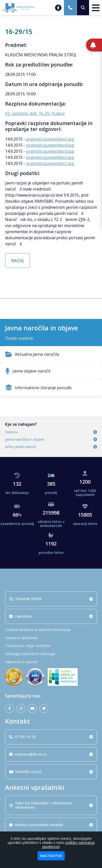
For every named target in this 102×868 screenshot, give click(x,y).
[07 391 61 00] (70, 8)
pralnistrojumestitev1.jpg (50, 163)
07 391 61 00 (51, 737)
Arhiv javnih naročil (51, 447)
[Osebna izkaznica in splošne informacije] (51, 630)
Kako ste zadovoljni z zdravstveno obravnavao (51, 805)
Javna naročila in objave (51, 439)
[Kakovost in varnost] (51, 662)
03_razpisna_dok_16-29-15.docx (35, 113)
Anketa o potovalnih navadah (51, 825)
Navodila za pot (51, 771)
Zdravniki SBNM (51, 599)
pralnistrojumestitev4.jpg (50, 145)
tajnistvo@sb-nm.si (51, 754)
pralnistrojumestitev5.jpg (50, 139)
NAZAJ (18, 261)
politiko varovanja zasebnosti (68, 845)
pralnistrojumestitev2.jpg (50, 157)
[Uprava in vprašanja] (51, 638)
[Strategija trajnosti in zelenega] (51, 654)
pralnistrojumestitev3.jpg (50, 151)
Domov (51, 432)
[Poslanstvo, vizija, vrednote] (51, 646)
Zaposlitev (51, 616)
